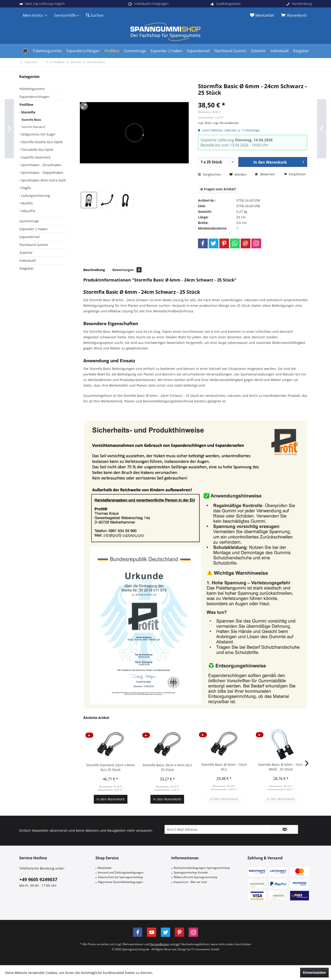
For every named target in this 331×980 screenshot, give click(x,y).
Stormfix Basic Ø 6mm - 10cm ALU (224, 767)
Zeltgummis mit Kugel (38, 134)
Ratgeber (27, 268)
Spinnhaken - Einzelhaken (41, 165)
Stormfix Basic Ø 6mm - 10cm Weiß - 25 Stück (281, 767)
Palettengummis (32, 89)
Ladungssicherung (35, 196)
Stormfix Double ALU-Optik (41, 142)
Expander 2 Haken (34, 229)
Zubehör (26, 253)
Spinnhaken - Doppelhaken (42, 173)
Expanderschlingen (34, 97)
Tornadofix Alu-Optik (37, 150)
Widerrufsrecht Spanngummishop (195, 877)
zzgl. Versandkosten (226, 123)
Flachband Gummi (34, 245)
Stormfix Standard (33, 127)
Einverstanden (314, 972)
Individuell (28, 260)
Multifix (26, 203)
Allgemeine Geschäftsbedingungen (120, 882)
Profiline (26, 105)
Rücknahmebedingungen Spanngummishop (202, 868)
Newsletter (105, 868)
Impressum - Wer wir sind (190, 882)
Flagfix (26, 188)
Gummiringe (29, 221)
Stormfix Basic (31, 120)
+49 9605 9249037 (38, 880)
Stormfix (28, 112)
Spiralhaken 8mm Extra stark (43, 180)
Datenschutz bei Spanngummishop (120, 877)
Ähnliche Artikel (96, 718)
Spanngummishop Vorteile (191, 872)
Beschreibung (94, 270)
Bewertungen (127, 270)
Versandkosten (160, 944)
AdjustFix (28, 211)
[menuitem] (295, 15)
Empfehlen (295, 174)
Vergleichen (210, 174)
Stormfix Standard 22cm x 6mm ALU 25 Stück (110, 767)
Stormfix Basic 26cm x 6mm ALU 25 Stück (167, 767)
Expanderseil (30, 237)
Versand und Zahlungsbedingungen (121, 872)
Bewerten (265, 174)
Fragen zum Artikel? (218, 189)
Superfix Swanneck (35, 157)
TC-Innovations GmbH (205, 949)
